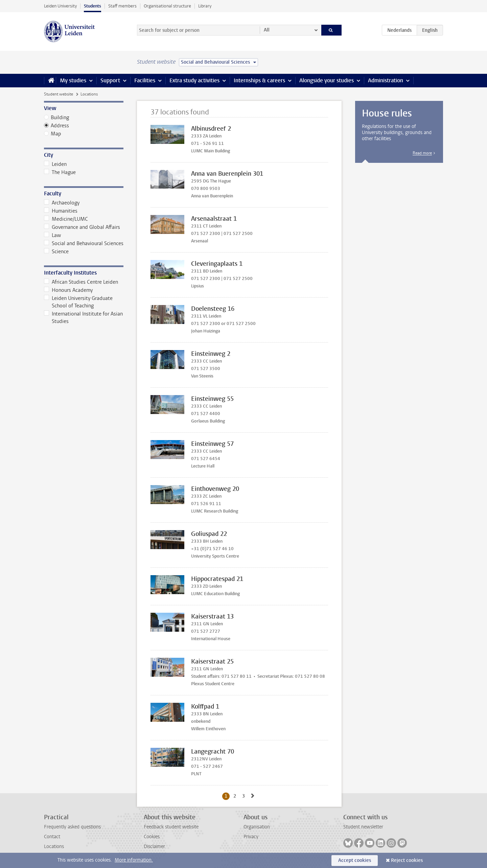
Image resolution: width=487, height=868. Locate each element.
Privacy (251, 837)
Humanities (61, 211)
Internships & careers (259, 80)
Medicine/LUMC (66, 219)
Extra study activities (194, 80)
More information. (134, 860)
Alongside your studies (327, 80)
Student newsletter (363, 827)
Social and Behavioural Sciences (84, 243)
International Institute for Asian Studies (83, 318)
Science (56, 252)
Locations (54, 847)
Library (205, 6)
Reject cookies (407, 860)
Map (56, 134)
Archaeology (62, 203)
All (267, 30)
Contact (52, 837)
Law (52, 235)
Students (92, 6)
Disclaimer (154, 847)
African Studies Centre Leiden (81, 282)
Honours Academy (68, 290)
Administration (386, 80)
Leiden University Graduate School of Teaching (78, 302)
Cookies (152, 837)
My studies (73, 80)
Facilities (145, 80)
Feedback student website (171, 827)
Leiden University (60, 6)
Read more (422, 153)
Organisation (257, 827)
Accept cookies (355, 860)
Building (60, 117)
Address (60, 126)
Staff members (122, 6)
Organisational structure (167, 6)
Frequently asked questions (72, 827)
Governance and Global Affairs (82, 227)
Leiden (55, 164)
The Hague (60, 172)
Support (110, 80)
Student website (59, 94)
